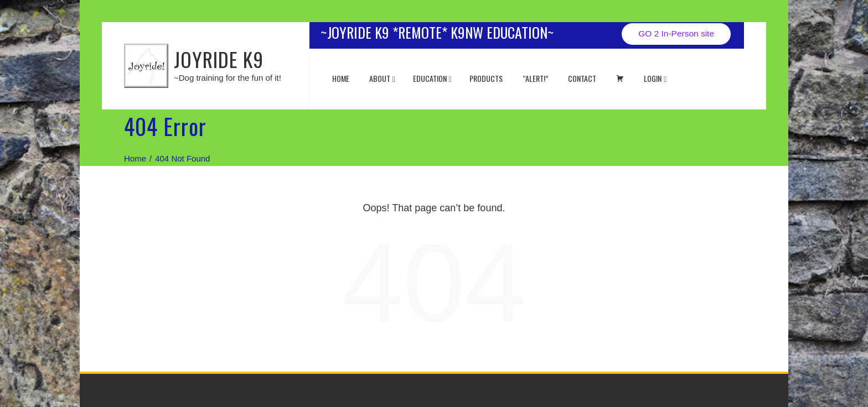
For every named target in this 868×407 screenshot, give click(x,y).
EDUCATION (432, 78)
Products (486, 78)
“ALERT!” (535, 78)
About (382, 78)
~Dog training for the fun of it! (228, 78)
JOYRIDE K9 (219, 59)
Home (341, 78)
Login (655, 78)
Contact (582, 78)
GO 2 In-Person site (676, 33)
